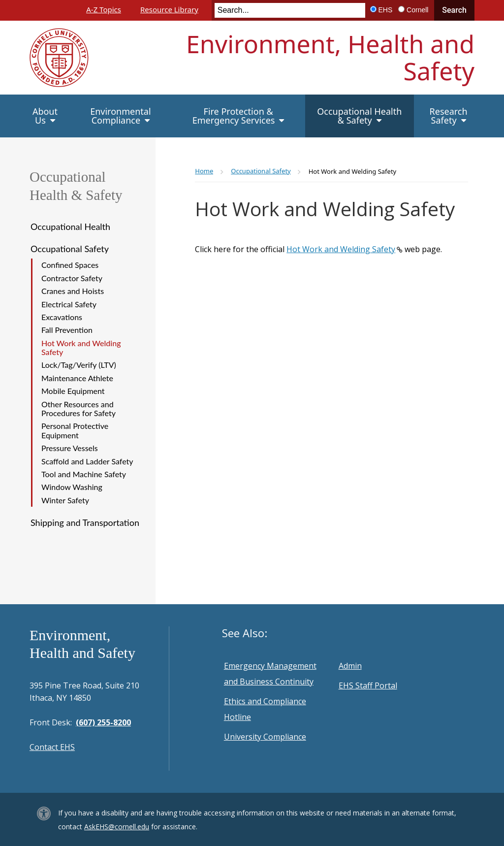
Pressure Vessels (70, 448)
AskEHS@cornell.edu (117, 827)
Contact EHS (52, 747)
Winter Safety (65, 500)
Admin (350, 666)
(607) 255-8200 (103, 722)
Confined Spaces (70, 265)
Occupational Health (70, 227)
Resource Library (169, 9)
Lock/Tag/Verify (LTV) (79, 365)
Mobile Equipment (73, 391)
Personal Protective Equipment (75, 430)
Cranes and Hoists (73, 291)
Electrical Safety (69, 304)
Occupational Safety (70, 249)
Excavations (62, 317)
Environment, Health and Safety (330, 57)
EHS (386, 10)
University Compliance (265, 737)
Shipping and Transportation (85, 522)
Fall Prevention (67, 330)
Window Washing (72, 487)
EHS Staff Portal (368, 685)
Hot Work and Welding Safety (81, 347)
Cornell (417, 10)
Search (454, 10)
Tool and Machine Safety (84, 474)
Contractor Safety (72, 278)
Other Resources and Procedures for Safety (79, 408)
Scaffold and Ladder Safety (87, 461)
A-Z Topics (104, 9)
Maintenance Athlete (77, 378)
